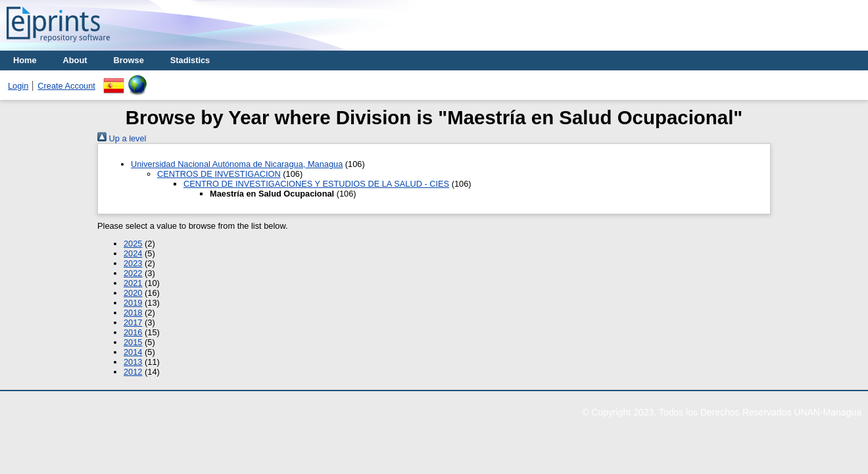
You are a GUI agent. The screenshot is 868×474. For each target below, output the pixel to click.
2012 (133, 372)
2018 (133, 313)
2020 (133, 293)
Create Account (66, 86)
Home (25, 60)
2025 (133, 244)
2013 (133, 362)
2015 (133, 342)
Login (18, 86)
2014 (133, 352)
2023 (133, 263)
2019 (133, 303)
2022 (133, 273)
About (75, 60)
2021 (133, 283)
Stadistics (190, 60)
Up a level (122, 138)
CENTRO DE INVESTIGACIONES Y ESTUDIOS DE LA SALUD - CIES (316, 184)
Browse (129, 60)
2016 (133, 332)
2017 (133, 322)
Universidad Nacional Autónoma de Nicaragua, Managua (237, 164)
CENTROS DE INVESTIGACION (219, 174)
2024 (133, 253)
